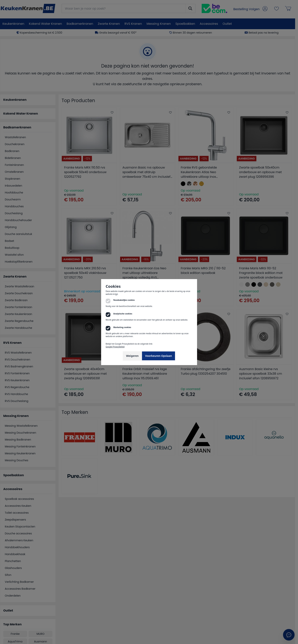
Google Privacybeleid (115, 347)
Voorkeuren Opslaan (158, 356)
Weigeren (132, 356)
